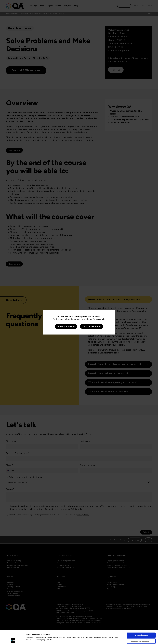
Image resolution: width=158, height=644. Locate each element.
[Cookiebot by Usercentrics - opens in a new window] (13, 640)
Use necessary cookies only (141, 628)
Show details (31, 640)
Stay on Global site (66, 326)
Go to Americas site (92, 326)
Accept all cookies (141, 623)
